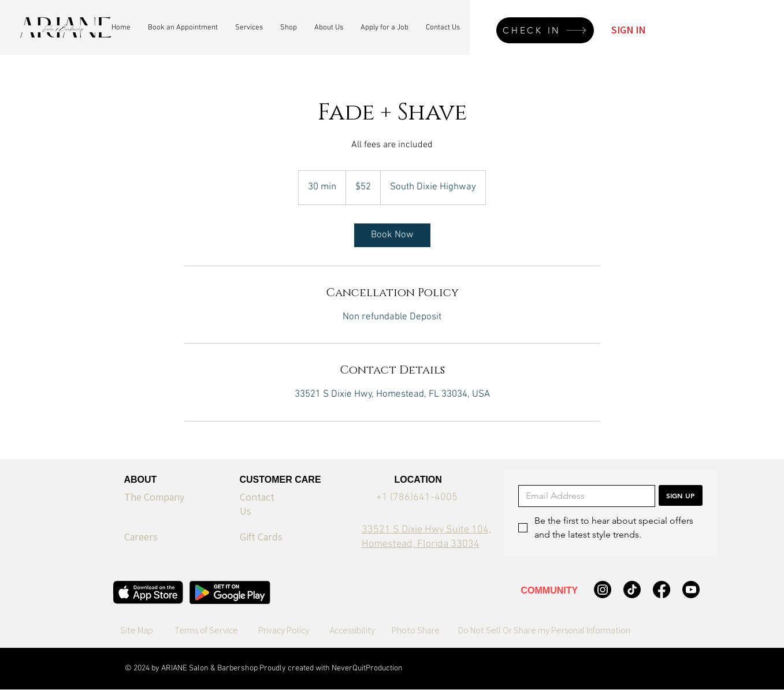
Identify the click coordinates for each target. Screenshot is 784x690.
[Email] (584, 496)
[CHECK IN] (545, 30)
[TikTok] (632, 590)
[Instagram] (603, 590)
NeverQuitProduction (367, 668)
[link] (392, 235)
